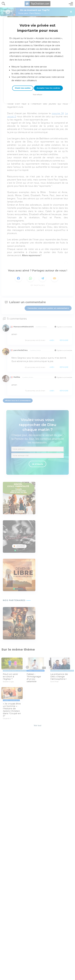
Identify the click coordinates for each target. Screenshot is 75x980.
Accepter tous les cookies (48, 88)
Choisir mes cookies (23, 88)
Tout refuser (37, 95)
